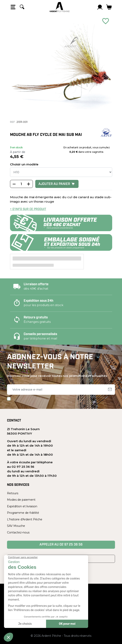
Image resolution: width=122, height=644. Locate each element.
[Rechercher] (22, 7)
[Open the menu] (13, 7)
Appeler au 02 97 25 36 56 (61, 545)
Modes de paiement (21, 500)
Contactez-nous (18, 532)
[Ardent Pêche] (59, 7)
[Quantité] (21, 184)
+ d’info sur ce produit (28, 209)
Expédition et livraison (22, 506)
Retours (13, 493)
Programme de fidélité (23, 513)
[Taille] (61, 172)
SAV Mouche (16, 526)
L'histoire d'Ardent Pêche (25, 519)
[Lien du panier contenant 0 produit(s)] (109, 7)
